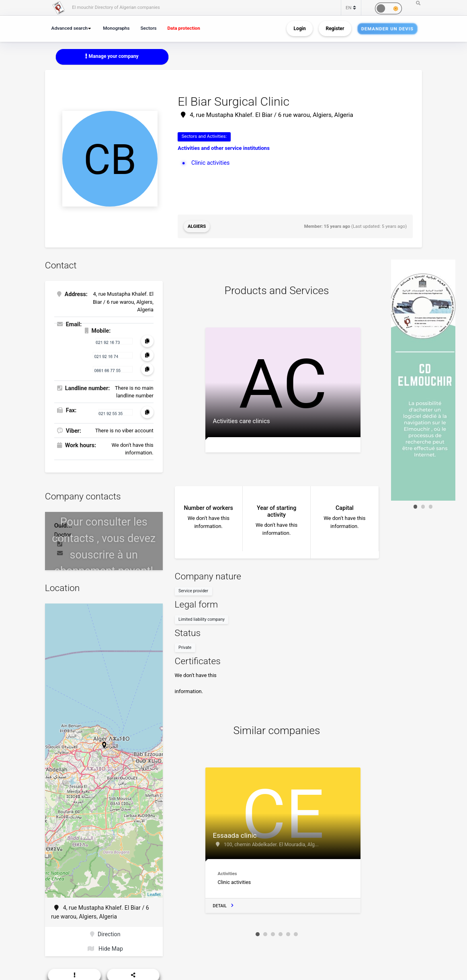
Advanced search (70, 28)
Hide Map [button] (105, 949)
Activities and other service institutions (224, 148)
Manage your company (112, 56)
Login (299, 29)
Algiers (197, 226)
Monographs (116, 28)
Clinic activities (210, 163)
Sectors (148, 28)
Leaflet (154, 894)
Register (335, 29)
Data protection (183, 28)
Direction (105, 934)
